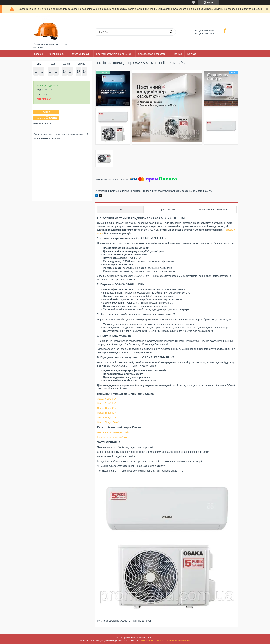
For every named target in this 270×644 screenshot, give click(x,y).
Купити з (46, 118)
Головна (39, 54)
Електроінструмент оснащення (113, 54)
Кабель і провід (80, 54)
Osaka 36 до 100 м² (108, 422)
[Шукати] (171, 32)
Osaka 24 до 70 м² (107, 417)
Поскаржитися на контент (152, 641)
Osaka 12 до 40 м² (107, 408)
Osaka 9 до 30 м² (107, 403)
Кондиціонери (56, 54)
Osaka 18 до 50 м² (107, 413)
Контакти (192, 54)
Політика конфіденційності (179, 641)
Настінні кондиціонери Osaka (113, 432)
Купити (46, 112)
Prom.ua (151, 638)
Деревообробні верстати (152, 54)
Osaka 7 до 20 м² (107, 399)
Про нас (177, 54)
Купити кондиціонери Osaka (113, 437)
